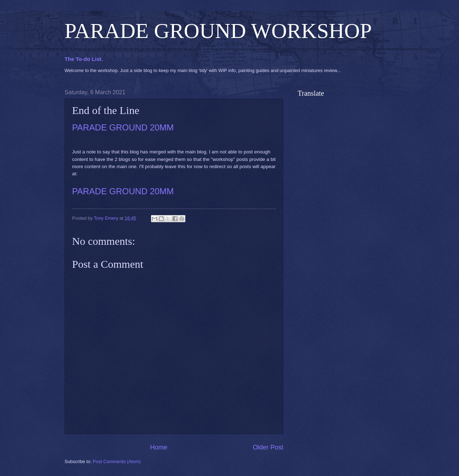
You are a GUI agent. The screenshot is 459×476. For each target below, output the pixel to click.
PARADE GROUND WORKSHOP (218, 31)
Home (158, 447)
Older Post (268, 447)
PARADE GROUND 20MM (123, 127)
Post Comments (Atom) (117, 461)
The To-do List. (84, 59)
